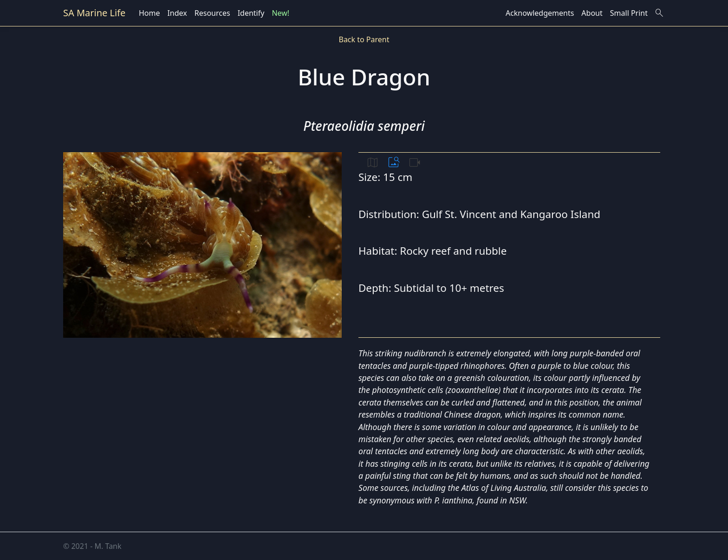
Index (177, 13)
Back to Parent (364, 39)
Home (149, 13)
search (659, 13)
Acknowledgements (540, 13)
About (592, 13)
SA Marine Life (94, 13)
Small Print (629, 13)
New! (280, 13)
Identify (251, 13)
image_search (394, 162)
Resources (212, 13)
